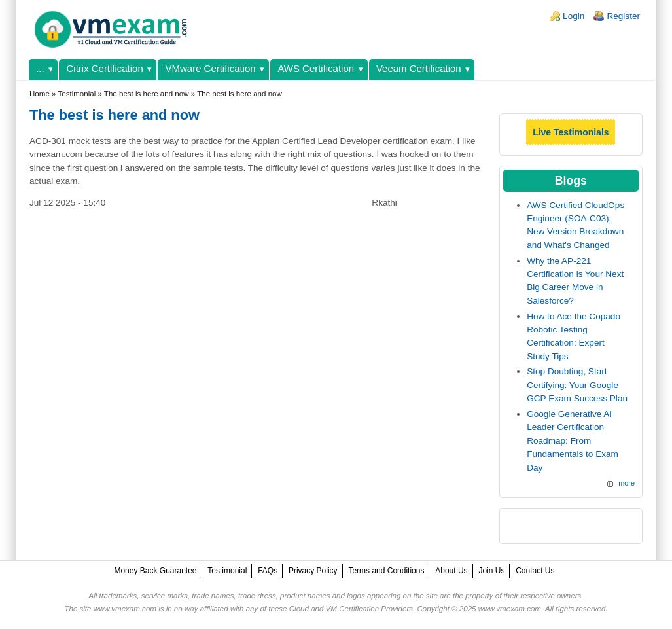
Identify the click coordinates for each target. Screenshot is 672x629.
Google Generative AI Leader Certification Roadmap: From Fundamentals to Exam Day (573, 441)
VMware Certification (211, 68)
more (627, 483)
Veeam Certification (419, 68)
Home (40, 94)
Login (574, 16)
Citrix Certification (105, 68)
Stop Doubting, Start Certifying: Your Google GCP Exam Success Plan (577, 385)
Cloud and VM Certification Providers (351, 609)
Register (623, 16)
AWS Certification (316, 68)
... (40, 68)
